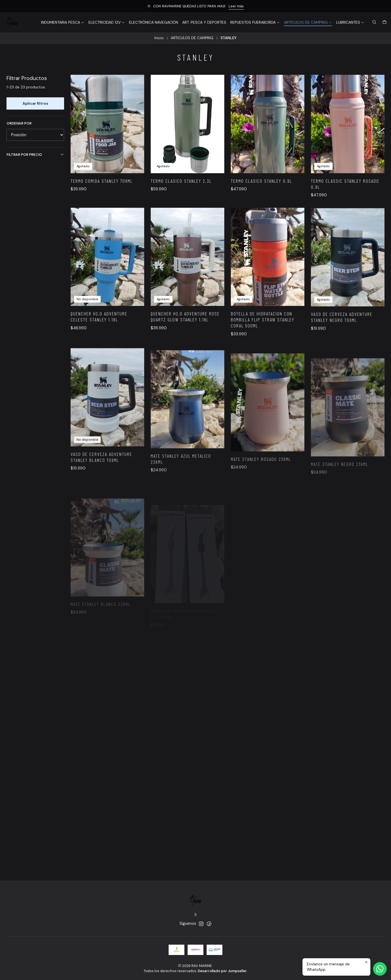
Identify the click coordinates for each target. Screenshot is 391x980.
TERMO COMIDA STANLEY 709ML (102, 181)
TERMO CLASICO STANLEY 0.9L (261, 181)
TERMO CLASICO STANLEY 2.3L (181, 181)
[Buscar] (374, 22)
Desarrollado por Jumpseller (222, 971)
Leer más (236, 6)
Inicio (159, 38)
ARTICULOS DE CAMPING (192, 38)
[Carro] (384, 22)
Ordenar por (19, 123)
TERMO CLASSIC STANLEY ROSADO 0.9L (345, 184)
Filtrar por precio (35, 155)
